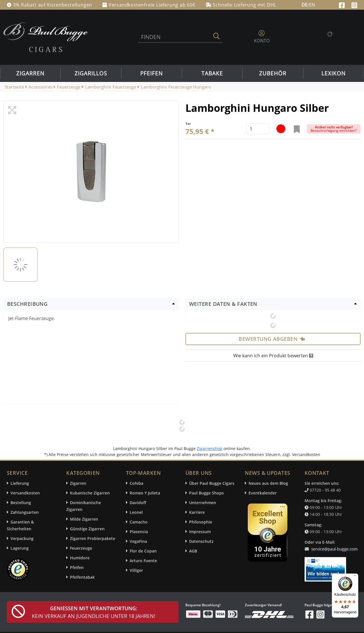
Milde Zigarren (84, 519)
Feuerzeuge (81, 548)
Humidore (80, 558)
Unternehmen (203, 503)
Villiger (136, 570)
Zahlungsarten (25, 512)
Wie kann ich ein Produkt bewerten (273, 356)
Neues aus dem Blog (268, 483)
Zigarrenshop (210, 449)
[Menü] (355, 577)
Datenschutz (201, 541)
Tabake (212, 73)
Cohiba (136, 483)
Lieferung (20, 483)
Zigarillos (91, 73)
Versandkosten (25, 493)
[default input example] (258, 129)
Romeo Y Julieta (145, 493)
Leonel (136, 512)
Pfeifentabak (82, 577)
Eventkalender (263, 493)
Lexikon (333, 73)
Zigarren (30, 73)
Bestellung (21, 503)
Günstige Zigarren (87, 529)
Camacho (139, 522)
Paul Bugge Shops (206, 493)
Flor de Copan (143, 551)
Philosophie (201, 522)
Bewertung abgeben (272, 339)
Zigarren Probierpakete (93, 538)
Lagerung (20, 548)
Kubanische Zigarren (90, 493)
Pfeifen (151, 73)
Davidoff (138, 503)
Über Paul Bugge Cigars (212, 483)
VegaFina (138, 541)
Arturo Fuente (143, 561)
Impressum (200, 532)
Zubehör (273, 73)
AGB (193, 551)
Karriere (197, 512)
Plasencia (139, 532)
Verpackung (22, 538)
